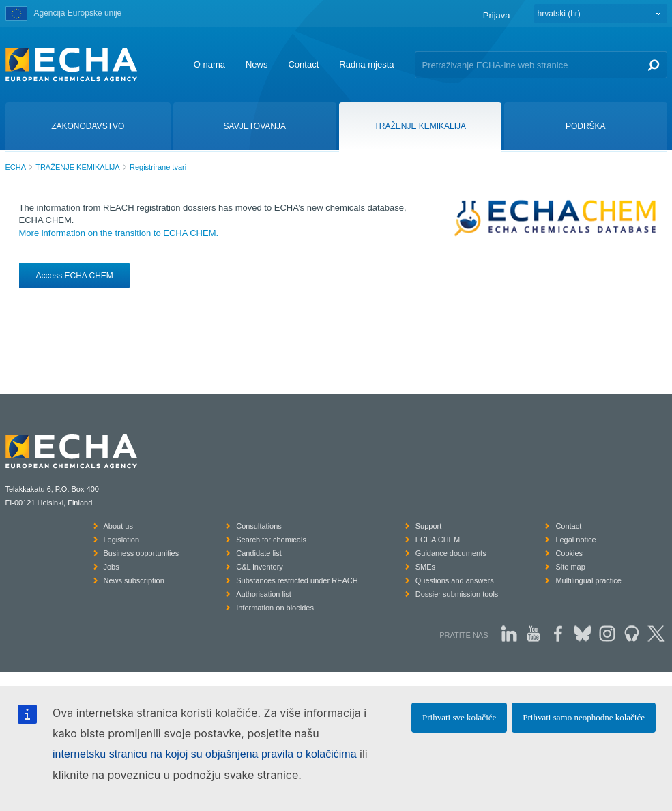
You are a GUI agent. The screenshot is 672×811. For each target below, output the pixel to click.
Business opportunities (142, 553)
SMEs (425, 567)
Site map (570, 567)
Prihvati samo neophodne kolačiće (584, 717)
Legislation (122, 540)
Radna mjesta (366, 64)
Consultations (259, 526)
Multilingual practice (588, 580)
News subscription (134, 580)
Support (429, 526)
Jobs (112, 567)
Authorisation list (264, 594)
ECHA (16, 167)
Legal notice (575, 540)
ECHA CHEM (438, 540)
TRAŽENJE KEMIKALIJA (77, 167)
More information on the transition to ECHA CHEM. (119, 233)
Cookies (569, 553)
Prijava (497, 15)
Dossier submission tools (457, 594)
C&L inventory (260, 567)
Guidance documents (451, 553)
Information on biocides (275, 608)
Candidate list (259, 553)
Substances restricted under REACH (297, 580)
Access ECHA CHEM (75, 276)
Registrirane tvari (158, 167)
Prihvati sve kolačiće (459, 717)
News (257, 64)
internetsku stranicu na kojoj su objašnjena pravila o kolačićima (205, 754)
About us (118, 526)
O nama (209, 64)
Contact (303, 64)
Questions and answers (455, 580)
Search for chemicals (271, 540)
